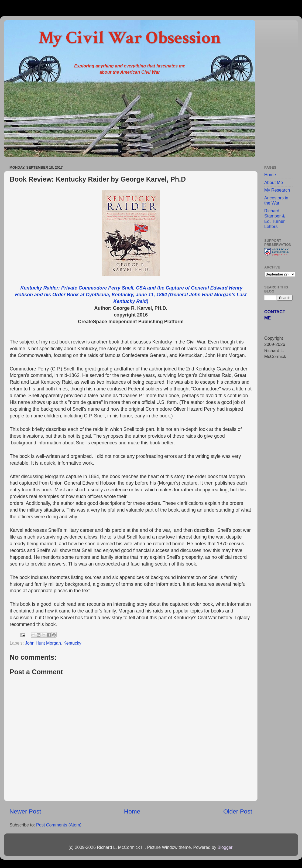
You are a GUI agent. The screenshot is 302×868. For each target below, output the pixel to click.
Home (132, 811)
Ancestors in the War (276, 200)
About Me (274, 182)
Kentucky (72, 643)
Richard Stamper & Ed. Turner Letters (274, 219)
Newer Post (25, 811)
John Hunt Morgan (43, 643)
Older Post (238, 811)
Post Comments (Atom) (59, 825)
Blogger (225, 847)
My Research (277, 190)
